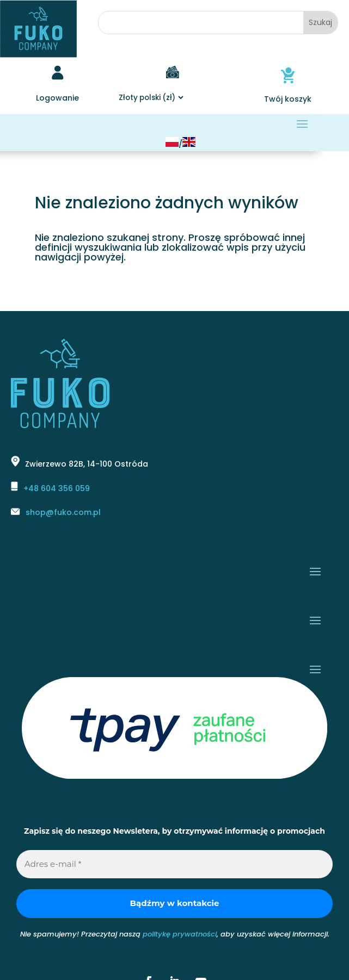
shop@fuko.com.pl (63, 512)
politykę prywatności (180, 934)
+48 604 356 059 (57, 488)
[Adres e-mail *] (174, 864)
